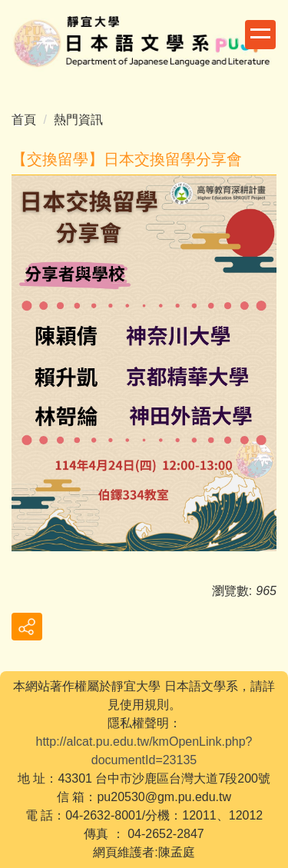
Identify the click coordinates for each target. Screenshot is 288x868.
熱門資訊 (78, 120)
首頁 (24, 120)
